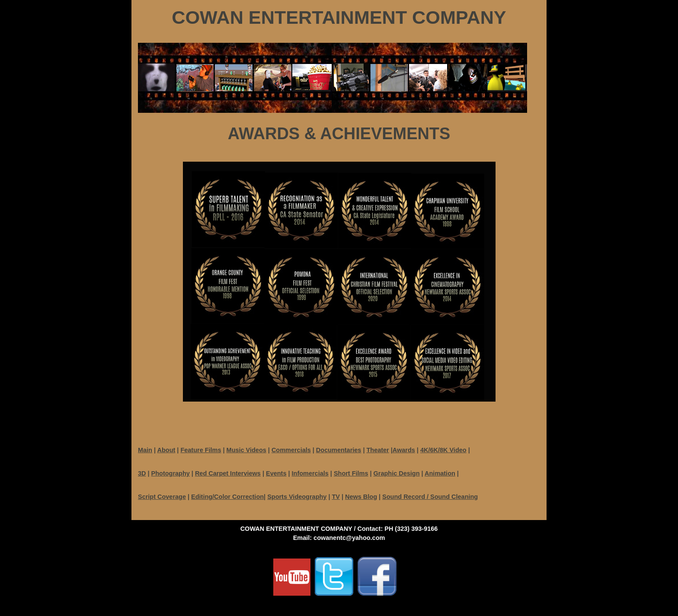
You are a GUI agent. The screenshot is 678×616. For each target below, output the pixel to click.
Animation (440, 473)
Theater (377, 450)
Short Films (351, 473)
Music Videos (246, 450)
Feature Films (201, 450)
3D (142, 473)
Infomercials (310, 473)
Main (145, 450)
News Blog (361, 497)
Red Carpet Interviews (228, 473)
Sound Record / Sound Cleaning (430, 497)
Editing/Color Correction (227, 497)
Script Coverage (162, 497)
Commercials (291, 450)
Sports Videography (297, 497)
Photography (171, 473)
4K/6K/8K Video (443, 450)
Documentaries (339, 450)
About (166, 450)
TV (336, 497)
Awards (404, 450)
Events (276, 473)
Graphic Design (397, 473)
